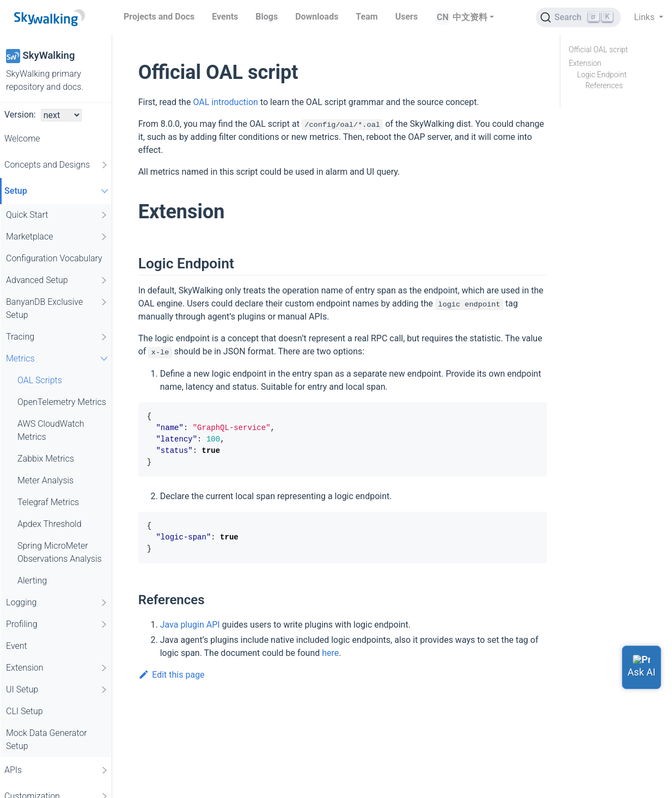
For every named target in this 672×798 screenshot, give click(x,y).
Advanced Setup (57, 280)
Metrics (58, 358)
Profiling (57, 624)
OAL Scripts (40, 380)
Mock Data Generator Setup (47, 739)
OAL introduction (225, 102)
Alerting (32, 581)
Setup (58, 191)
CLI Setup (25, 711)
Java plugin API (190, 625)
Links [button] (645, 17)
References (604, 85)
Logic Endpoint (602, 75)
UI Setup (57, 690)
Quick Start (57, 215)
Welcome (22, 139)
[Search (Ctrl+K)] (578, 17)
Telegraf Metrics (48, 502)
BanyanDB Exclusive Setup (57, 308)
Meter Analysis (45, 480)
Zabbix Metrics (46, 459)
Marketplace (57, 237)
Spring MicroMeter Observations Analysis (60, 552)
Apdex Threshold (50, 524)
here (330, 653)
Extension (57, 668)
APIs (57, 770)
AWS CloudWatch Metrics (51, 430)
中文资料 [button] (470, 17)
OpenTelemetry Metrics (62, 402)
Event (17, 646)
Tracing (57, 337)
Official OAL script (598, 50)
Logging (57, 603)
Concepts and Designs (57, 165)
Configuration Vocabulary (54, 258)
